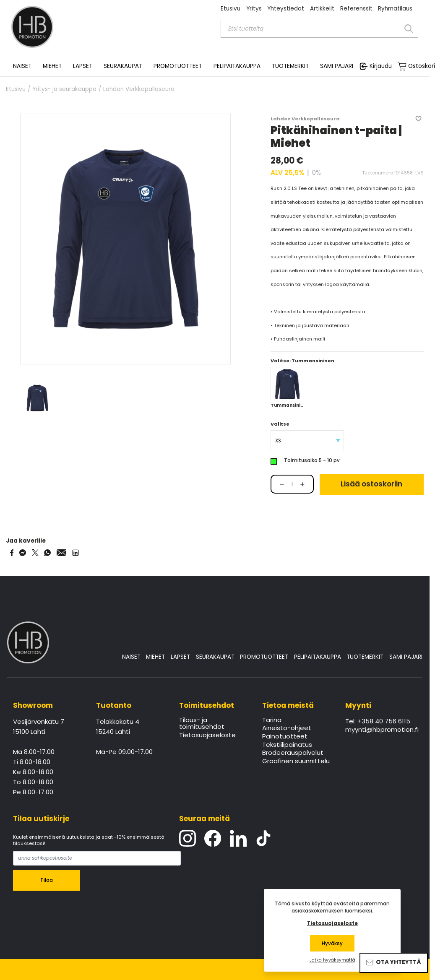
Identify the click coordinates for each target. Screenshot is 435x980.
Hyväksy (332, 944)
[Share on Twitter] (35, 553)
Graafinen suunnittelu (296, 762)
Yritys (254, 9)
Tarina (272, 720)
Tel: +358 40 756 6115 (378, 722)
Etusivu (231, 9)
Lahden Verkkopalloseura (139, 89)
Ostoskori (422, 66)
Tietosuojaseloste (207, 736)
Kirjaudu (381, 66)
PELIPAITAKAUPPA (318, 657)
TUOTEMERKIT (365, 657)
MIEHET (155, 657)
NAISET (131, 657)
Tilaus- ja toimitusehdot (202, 724)
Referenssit (356, 9)
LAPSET (180, 657)
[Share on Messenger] (23, 553)
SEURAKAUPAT (123, 66)
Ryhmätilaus (395, 9)
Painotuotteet (285, 737)
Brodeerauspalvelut (293, 753)
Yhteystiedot (286, 9)
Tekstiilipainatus (287, 745)
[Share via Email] (62, 553)
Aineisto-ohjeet (287, 728)
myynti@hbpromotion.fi (381, 730)
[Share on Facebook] (12, 553)
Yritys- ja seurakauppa (64, 89)
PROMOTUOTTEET (264, 657)
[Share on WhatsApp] (47, 553)
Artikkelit (322, 9)
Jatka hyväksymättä (332, 960)
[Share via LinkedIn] (76, 553)
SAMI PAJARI (337, 66)
